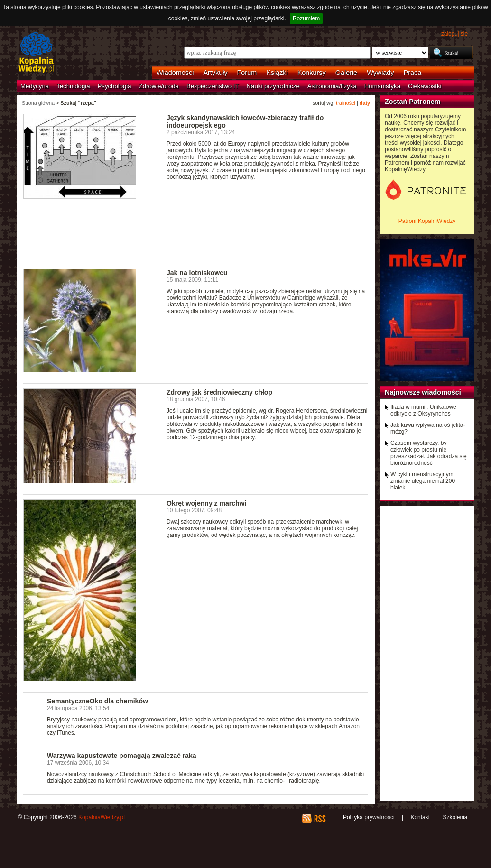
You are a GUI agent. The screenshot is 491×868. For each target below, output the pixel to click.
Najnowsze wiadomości (423, 392)
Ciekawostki (425, 86)
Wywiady (380, 73)
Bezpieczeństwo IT (213, 86)
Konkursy (312, 73)
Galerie (346, 73)
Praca (413, 73)
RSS (320, 819)
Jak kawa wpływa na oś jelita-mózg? (428, 428)
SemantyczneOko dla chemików (97, 701)
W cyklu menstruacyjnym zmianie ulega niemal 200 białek (423, 481)
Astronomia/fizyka (332, 86)
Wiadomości (175, 73)
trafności (346, 103)
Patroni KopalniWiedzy (427, 221)
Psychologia (115, 86)
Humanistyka (382, 86)
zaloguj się (454, 34)
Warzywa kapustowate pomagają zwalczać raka (122, 756)
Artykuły (215, 73)
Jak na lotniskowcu (197, 273)
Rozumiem (306, 18)
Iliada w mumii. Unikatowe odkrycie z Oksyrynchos (423, 410)
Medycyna (35, 86)
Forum (247, 73)
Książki (277, 73)
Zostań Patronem (413, 102)
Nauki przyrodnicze (273, 86)
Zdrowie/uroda (159, 86)
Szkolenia (455, 817)
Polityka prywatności (369, 817)
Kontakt (420, 817)
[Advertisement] (196, 236)
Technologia (73, 86)
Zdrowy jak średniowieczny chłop (219, 392)
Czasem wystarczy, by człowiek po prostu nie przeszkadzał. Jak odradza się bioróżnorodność (429, 453)
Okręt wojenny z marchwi (206, 503)
